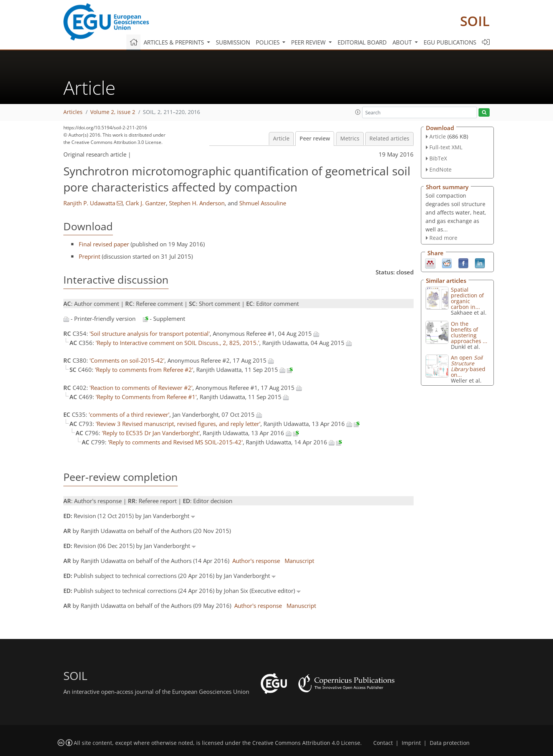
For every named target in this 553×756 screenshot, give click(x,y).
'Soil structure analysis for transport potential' (150, 333)
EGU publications (450, 42)
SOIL (475, 21)
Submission (233, 42)
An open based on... (468, 366)
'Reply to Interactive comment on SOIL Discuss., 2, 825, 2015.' (177, 343)
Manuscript (299, 561)
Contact (383, 743)
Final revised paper (104, 244)
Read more (443, 238)
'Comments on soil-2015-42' (127, 360)
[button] (358, 112)
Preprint (89, 256)
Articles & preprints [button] (175, 42)
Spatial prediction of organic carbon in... (467, 298)
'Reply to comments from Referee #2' (144, 370)
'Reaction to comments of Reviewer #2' (141, 388)
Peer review (315, 139)
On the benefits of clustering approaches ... (469, 332)
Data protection (450, 743)
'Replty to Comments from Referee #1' (146, 397)
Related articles (389, 139)
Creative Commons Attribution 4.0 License (306, 743)
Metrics (350, 139)
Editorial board (362, 42)
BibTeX (438, 158)
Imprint (411, 743)
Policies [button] (268, 42)
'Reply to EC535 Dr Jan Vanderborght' (151, 433)
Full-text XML (446, 147)
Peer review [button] (309, 42)
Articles (73, 112)
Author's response (256, 561)
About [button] (403, 42)
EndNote (440, 169)
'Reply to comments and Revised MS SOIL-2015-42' (175, 442)
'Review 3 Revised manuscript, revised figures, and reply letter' (178, 424)
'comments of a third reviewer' (129, 414)
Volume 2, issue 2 (113, 112)
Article (281, 139)
